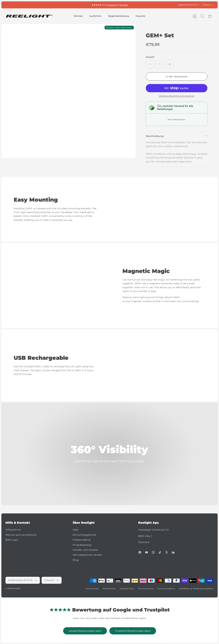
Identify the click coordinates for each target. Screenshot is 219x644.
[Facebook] (140, 552)
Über (76, 530)
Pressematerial (82, 540)
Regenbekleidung (119, 16)
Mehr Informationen (176, 120)
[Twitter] (167, 552)
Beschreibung (155, 136)
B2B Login (12, 540)
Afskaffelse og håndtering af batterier (196, 589)
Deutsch (208, 5)
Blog (76, 560)
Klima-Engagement (85, 535)
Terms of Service (146, 589)
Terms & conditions (166, 589)
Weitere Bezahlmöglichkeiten (177, 96)
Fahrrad (78, 16)
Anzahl (150, 57)
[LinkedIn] (173, 552)
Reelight (17, 588)
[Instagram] (153, 552)
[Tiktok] (160, 552)
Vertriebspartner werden (87, 555)
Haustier (141, 16)
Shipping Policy (127, 589)
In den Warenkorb (176, 76)
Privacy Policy (92, 589)
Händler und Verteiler (85, 550)
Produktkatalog (82, 545)
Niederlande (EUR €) (189, 5)
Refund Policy (109, 589)
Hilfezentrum (13, 530)
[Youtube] (147, 552)
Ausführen (95, 16)
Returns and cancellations (21, 535)
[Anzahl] (160, 64)
